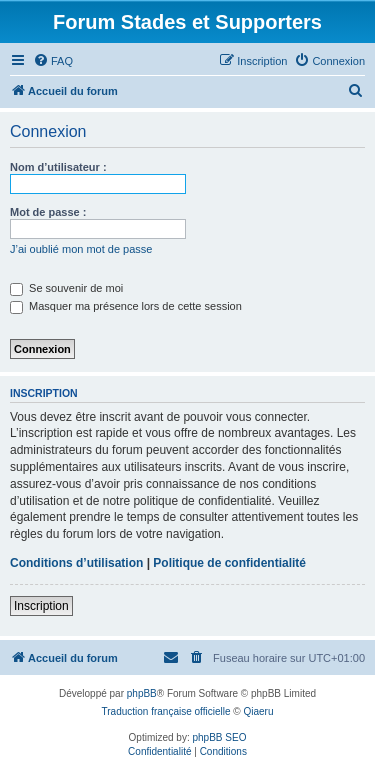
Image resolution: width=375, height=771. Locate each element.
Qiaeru (258, 711)
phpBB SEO (220, 737)
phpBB (142, 693)
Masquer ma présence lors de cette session (126, 306)
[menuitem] (53, 61)
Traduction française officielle (166, 711)
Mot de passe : (48, 212)
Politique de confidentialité (229, 563)
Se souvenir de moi (66, 288)
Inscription (41, 606)
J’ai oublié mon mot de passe (81, 249)
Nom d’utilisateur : (58, 167)
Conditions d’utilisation (76, 563)
